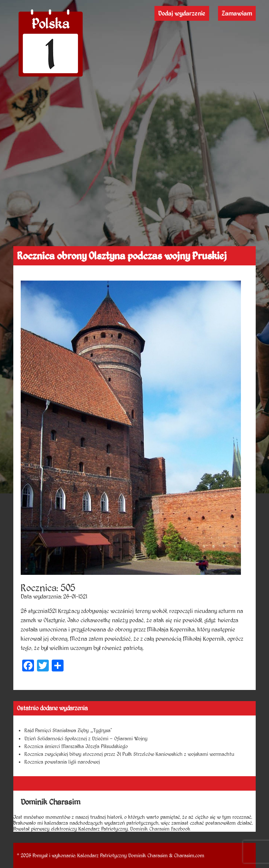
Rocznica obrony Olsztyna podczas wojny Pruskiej (122, 256)
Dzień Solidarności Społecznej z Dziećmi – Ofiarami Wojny (86, 738)
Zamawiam (237, 13)
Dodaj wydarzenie (182, 13)
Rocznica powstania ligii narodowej (62, 762)
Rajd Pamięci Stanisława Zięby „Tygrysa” (68, 730)
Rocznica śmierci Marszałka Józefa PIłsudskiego (76, 746)
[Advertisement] (135, 191)
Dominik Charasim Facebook (160, 829)
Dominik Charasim (148, 855)
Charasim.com (189, 855)
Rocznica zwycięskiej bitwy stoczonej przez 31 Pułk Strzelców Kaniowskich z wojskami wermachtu (129, 754)
